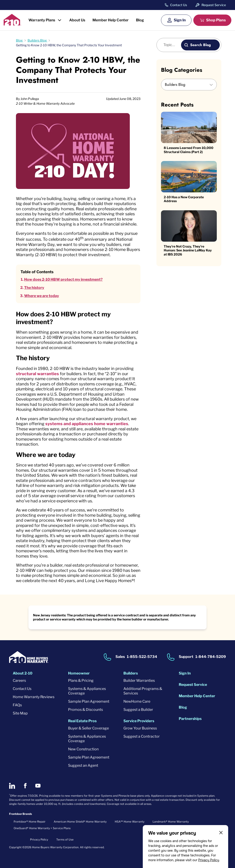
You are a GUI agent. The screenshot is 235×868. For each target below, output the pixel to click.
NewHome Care (137, 701)
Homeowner (79, 673)
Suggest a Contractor (142, 736)
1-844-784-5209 (211, 657)
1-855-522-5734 (142, 657)
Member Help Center (111, 20)
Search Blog (201, 45)
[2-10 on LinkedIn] (12, 786)
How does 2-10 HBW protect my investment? (63, 279)
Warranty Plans (42, 20)
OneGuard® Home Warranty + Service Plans (42, 828)
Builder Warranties (139, 681)
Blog (140, 20)
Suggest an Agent (83, 765)
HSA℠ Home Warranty (130, 822)
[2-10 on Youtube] (38, 786)
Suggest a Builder (138, 710)
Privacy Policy (209, 860)
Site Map (20, 713)
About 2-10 (23, 673)
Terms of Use (65, 839)
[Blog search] (171, 45)
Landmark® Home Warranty (171, 822)
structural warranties (37, 374)
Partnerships (190, 719)
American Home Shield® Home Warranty (80, 822)
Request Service (214, 5)
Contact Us (179, 5)
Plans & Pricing (81, 681)
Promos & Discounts (86, 710)
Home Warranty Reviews (34, 697)
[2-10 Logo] (12, 24)
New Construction (83, 749)
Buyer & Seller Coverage (88, 728)
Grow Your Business (140, 728)
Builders (131, 673)
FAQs (17, 705)
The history (34, 288)
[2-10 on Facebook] (25, 786)
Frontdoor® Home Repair (30, 822)
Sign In (180, 20)
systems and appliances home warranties (87, 424)
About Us (77, 20)
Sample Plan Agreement (89, 701)
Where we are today (42, 296)
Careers (19, 681)
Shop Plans (216, 20)
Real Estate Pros (82, 721)
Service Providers (139, 721)
